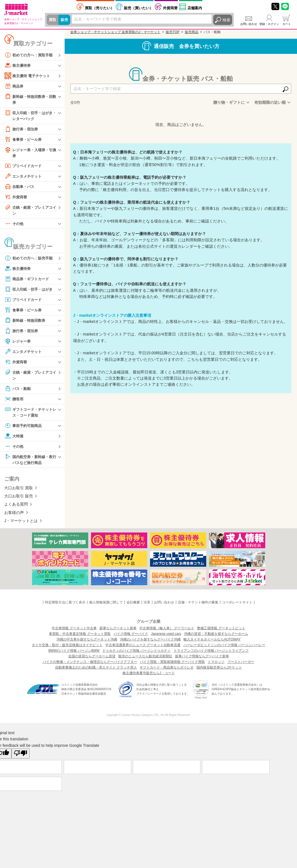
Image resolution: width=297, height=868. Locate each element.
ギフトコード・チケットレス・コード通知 (30, 414)
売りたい (99, 8)
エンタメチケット (24, 178)
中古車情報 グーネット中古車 (74, 631)
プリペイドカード (24, 167)
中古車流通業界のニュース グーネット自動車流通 (143, 648)
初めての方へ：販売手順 (30, 260)
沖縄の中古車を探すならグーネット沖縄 (87, 642)
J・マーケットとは (21, 524)
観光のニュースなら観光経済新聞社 (145, 659)
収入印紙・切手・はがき (30, 291)
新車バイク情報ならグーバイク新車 (202, 659)
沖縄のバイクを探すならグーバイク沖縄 (150, 642)
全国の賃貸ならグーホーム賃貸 (92, 659)
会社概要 (133, 605)
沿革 (147, 605)
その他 (14, 226)
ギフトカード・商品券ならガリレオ (167, 670)
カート (287, 24)
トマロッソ (216, 665)
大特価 (14, 438)
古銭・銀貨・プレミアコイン (30, 211)
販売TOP (173, 32)
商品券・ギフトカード (28, 281)
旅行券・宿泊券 (22, 130)
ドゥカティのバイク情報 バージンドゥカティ (136, 654)
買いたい (139, 8)
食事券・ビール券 (24, 140)
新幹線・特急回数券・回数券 (30, 99)
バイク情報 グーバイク (131, 637)
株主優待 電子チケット (29, 76)
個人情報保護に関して (106, 605)
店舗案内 (195, 8)
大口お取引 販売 (19, 499)
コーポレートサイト (237, 605)
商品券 (14, 86)
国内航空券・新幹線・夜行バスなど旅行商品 (30, 462)
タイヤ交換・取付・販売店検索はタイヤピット (67, 648)
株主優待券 (18, 65)
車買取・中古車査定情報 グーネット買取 (80, 637)
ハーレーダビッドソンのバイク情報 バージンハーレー (224, 648)
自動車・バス (20, 188)
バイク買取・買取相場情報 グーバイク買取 (172, 665)
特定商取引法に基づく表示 (65, 605)
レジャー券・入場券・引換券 (30, 153)
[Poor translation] (21, 757)
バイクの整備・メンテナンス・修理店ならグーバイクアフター (90, 665)
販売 (65, 20)
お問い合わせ (249, 24)
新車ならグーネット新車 (118, 631)
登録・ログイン (269, 24)
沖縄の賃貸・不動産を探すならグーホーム (216, 637)
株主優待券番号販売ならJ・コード (149, 676)
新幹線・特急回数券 (26, 322)
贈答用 (14, 401)
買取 (53, 20)
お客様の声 (14, 516)
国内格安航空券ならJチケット (219, 670)
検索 (226, 20)
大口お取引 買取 (19, 491)
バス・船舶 (18, 391)
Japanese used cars (166, 637)
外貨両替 (170, 8)
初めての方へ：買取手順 (30, 55)
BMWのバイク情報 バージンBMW (74, 654)
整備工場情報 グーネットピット (221, 631)
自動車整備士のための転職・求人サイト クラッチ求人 (96, 670)
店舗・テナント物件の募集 (198, 605)
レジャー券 (18, 343)
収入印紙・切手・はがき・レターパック (28, 116)
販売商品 (192, 32)
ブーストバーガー (241, 665)
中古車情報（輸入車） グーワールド (167, 631)
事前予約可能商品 (24, 428)
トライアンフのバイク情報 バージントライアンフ (211, 654)
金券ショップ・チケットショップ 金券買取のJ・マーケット (115, 32)
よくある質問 (16, 508)
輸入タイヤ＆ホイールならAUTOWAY (212, 642)
